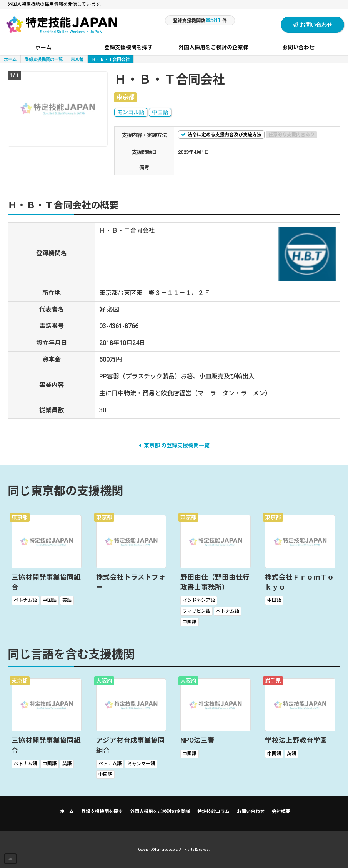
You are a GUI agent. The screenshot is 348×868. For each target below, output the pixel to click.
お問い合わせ (312, 24)
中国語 (160, 112)
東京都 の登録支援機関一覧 (174, 445)
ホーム (10, 59)
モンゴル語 (131, 112)
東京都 (77, 59)
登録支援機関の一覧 (44, 59)
